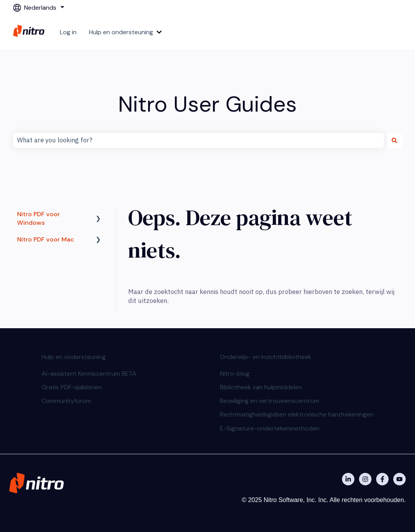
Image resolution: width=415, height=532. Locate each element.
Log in (68, 32)
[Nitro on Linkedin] (348, 479)
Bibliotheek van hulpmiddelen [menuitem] (261, 387)
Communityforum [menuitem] (66, 401)
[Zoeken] (394, 140)
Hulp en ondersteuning (121, 32)
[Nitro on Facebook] (382, 479)
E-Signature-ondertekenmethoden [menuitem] (270, 428)
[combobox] (199, 140)
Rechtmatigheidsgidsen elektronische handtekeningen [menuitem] (297, 414)
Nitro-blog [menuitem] (235, 374)
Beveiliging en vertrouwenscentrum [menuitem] (269, 401)
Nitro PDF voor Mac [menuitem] (46, 239)
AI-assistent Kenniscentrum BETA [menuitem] (89, 374)
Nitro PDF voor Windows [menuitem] (38, 218)
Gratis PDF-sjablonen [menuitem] (72, 387)
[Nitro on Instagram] (365, 479)
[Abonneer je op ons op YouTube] (399, 479)
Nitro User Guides (207, 104)
